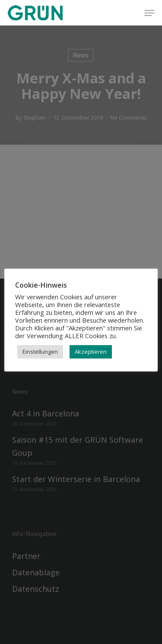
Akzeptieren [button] (91, 352)
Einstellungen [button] (40, 352)
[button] (149, 13)
